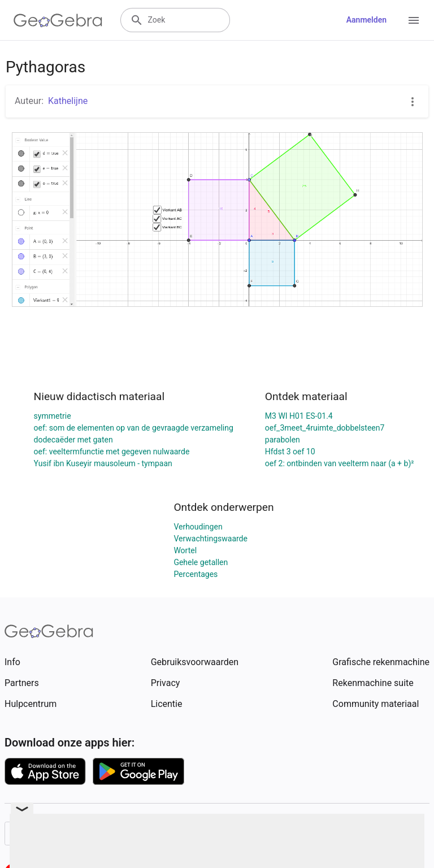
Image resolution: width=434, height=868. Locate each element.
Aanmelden (366, 20)
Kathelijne (68, 101)
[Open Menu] (414, 20)
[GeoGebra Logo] (58, 20)
